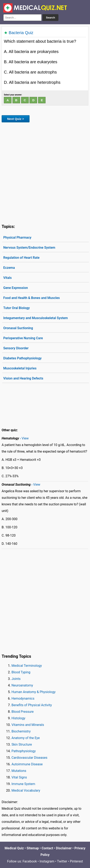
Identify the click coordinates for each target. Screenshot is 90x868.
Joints (16, 679)
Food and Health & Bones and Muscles (32, 298)
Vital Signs (19, 777)
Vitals (7, 278)
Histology (18, 718)
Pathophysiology (24, 751)
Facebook (30, 861)
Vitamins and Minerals (28, 725)
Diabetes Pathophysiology (22, 358)
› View (24, 438)
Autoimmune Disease (27, 764)
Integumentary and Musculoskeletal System (36, 318)
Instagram (47, 861)
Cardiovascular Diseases (29, 758)
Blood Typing (21, 672)
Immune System (23, 784)
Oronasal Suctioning (18, 328)
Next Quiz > (16, 119)
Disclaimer (64, 848)
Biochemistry (21, 731)
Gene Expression (16, 288)
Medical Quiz (14, 848)
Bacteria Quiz (21, 33)
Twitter (62, 861)
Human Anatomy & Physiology (34, 692)
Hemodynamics (23, 698)
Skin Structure (22, 744)
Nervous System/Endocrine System (29, 248)
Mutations (19, 771)
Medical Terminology (27, 666)
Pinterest (76, 861)
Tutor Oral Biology (17, 308)
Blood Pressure (23, 712)
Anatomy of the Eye (26, 738)
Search (50, 18)
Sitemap (33, 848)
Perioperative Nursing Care (23, 338)
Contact (47, 848)
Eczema (9, 268)
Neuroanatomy (22, 685)
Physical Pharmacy (17, 237)
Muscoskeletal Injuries (20, 368)
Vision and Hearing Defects (23, 378)
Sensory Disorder (16, 348)
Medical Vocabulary (26, 790)
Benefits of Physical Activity (32, 705)
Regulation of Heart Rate (21, 258)
